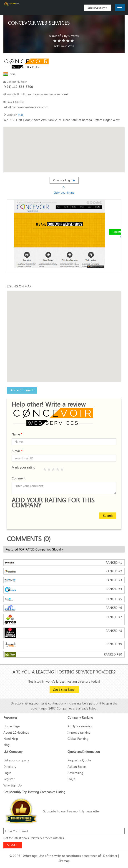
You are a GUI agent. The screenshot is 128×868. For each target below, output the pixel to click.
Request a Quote (79, 760)
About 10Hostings (16, 732)
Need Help (11, 739)
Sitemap (64, 861)
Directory (10, 767)
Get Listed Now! (64, 690)
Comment (19, 478)
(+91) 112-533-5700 (18, 87)
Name (17, 434)
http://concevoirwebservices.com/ (45, 94)
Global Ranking (78, 739)
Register (9, 779)
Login (7, 773)
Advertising (75, 773)
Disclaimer (110, 856)
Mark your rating (23, 467)
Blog (6, 745)
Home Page (11, 726)
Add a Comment (22, 390)
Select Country (97, 8)
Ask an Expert (77, 767)
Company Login (64, 180)
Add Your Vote (64, 46)
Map (21, 115)
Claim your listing (64, 192)
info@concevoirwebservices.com (26, 107)
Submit (108, 516)
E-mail (17, 451)
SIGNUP (13, 845)
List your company (16, 760)
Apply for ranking (80, 726)
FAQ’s (71, 779)
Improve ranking (79, 732)
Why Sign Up (13, 785)
